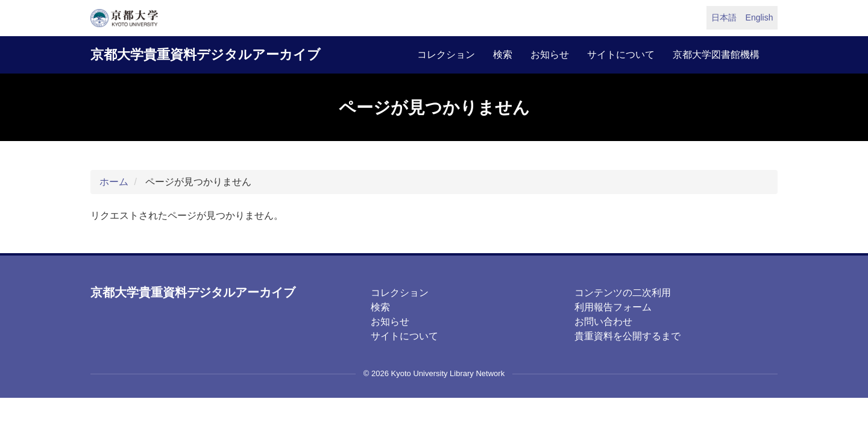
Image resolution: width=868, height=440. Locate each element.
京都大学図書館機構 (716, 55)
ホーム (114, 182)
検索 (503, 55)
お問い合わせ (603, 322)
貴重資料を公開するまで (627, 336)
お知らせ (550, 55)
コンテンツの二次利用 (623, 293)
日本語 (724, 17)
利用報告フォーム (613, 307)
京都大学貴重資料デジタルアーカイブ (206, 55)
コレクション (446, 55)
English (759, 17)
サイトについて (621, 55)
